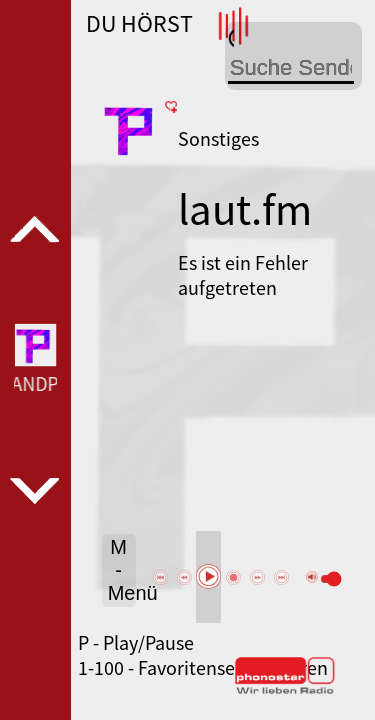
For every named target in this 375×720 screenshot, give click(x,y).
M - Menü (122, 570)
